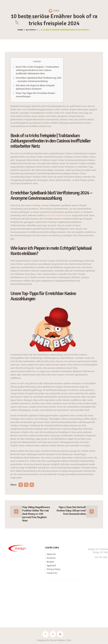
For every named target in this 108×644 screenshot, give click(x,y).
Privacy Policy (54, 569)
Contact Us (52, 573)
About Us (51, 554)
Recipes (50, 562)
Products (51, 558)
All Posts (31, 30)
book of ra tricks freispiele (58, 215)
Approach (52, 565)
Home (20, 30)
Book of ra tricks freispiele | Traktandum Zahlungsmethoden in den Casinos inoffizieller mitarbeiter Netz (37, 70)
